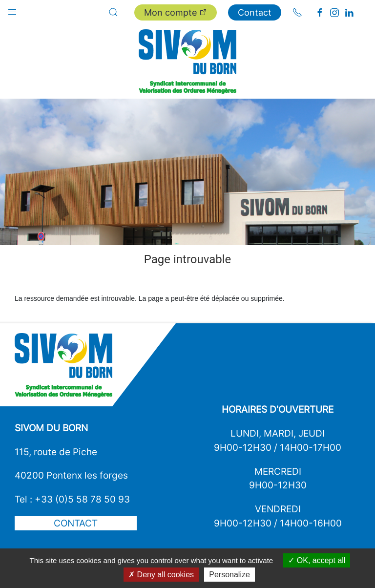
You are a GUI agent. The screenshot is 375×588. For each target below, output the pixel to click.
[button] (12, 10)
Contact (255, 12)
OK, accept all (317, 560)
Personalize (229, 575)
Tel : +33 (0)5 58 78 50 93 (72, 499)
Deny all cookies (161, 575)
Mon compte (176, 12)
